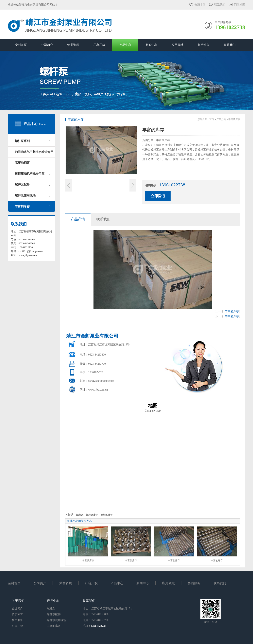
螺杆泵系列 (22, 141)
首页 (212, 119)
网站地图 (240, 5)
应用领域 (177, 45)
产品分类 (221, 119)
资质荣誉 (17, 614)
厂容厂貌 (99, 45)
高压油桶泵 (22, 163)
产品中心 (125, 45)
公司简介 (47, 45)
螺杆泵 (51, 608)
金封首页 (21, 45)
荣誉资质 (73, 45)
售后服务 (204, 45)
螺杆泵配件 (22, 185)
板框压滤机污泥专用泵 (30, 174)
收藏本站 (200, 5)
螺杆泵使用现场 (25, 195)
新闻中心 (151, 45)
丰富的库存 (22, 206)
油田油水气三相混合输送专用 (34, 152)
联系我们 (220, 5)
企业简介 (17, 608)
